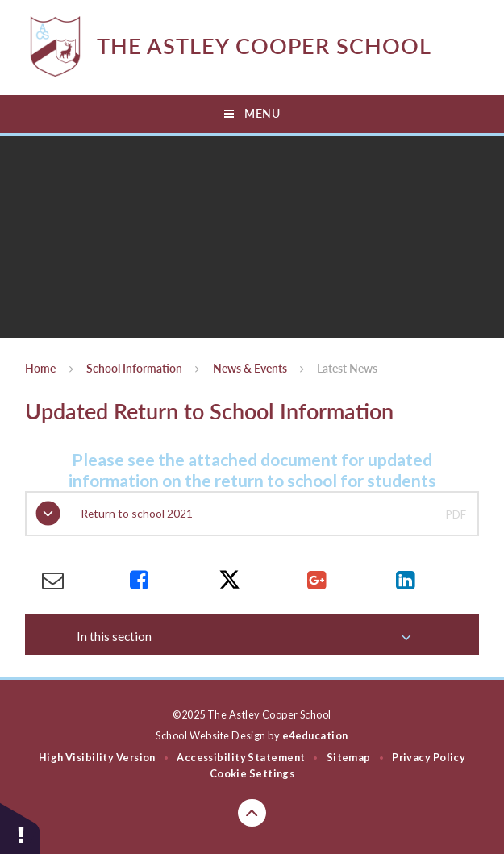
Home (40, 369)
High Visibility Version (97, 757)
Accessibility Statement (241, 757)
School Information (134, 369)
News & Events (250, 369)
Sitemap (349, 757)
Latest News (347, 369)
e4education (315, 735)
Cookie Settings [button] (252, 773)
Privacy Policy (429, 757)
